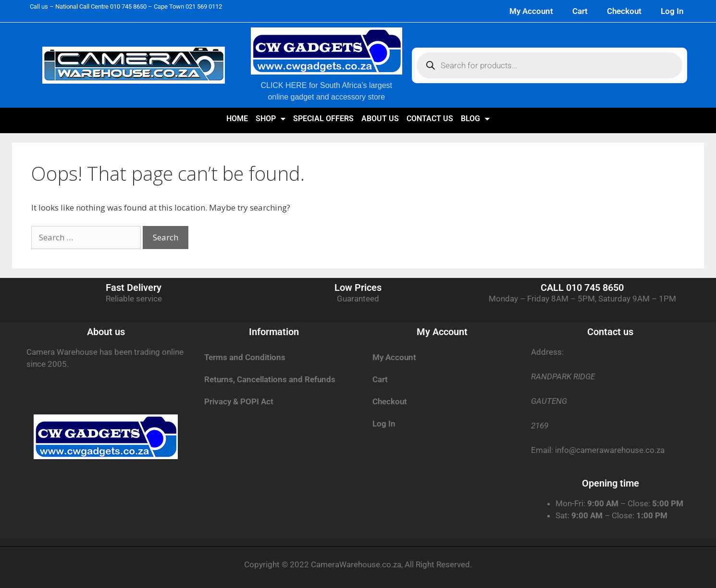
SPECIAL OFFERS (323, 119)
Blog (475, 119)
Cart (580, 11)
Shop (271, 119)
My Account (531, 11)
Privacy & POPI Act (239, 401)
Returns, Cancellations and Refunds (270, 379)
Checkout (624, 11)
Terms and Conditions (245, 357)
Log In (672, 11)
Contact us (430, 119)
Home (237, 119)
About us (380, 119)
